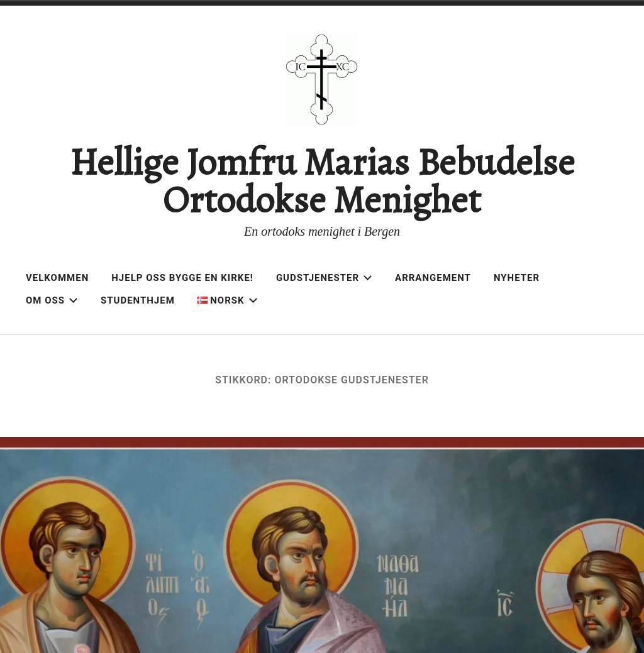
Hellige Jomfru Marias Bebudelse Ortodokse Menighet (322, 181)
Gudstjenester (324, 278)
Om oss (52, 300)
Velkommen (57, 278)
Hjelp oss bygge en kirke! (182, 278)
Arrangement (433, 278)
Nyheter (517, 278)
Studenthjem (138, 300)
